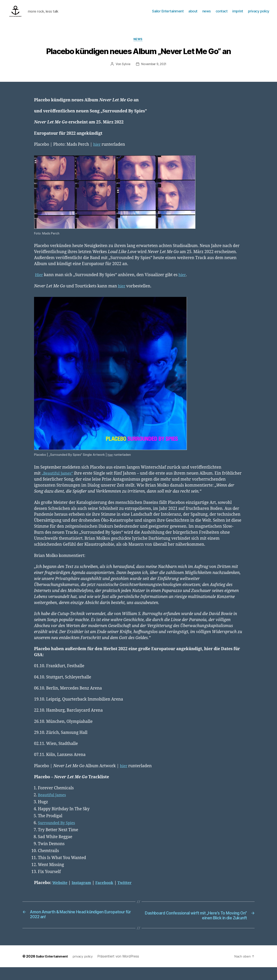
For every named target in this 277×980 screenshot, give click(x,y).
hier (97, 151)
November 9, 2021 (154, 70)
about (193, 14)
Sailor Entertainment (168, 14)
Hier (39, 281)
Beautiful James (53, 807)
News (138, 46)
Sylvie (125, 70)
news (207, 14)
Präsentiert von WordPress (122, 969)
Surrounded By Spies (58, 835)
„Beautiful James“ (59, 480)
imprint (238, 14)
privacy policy (259, 14)
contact (222, 14)
